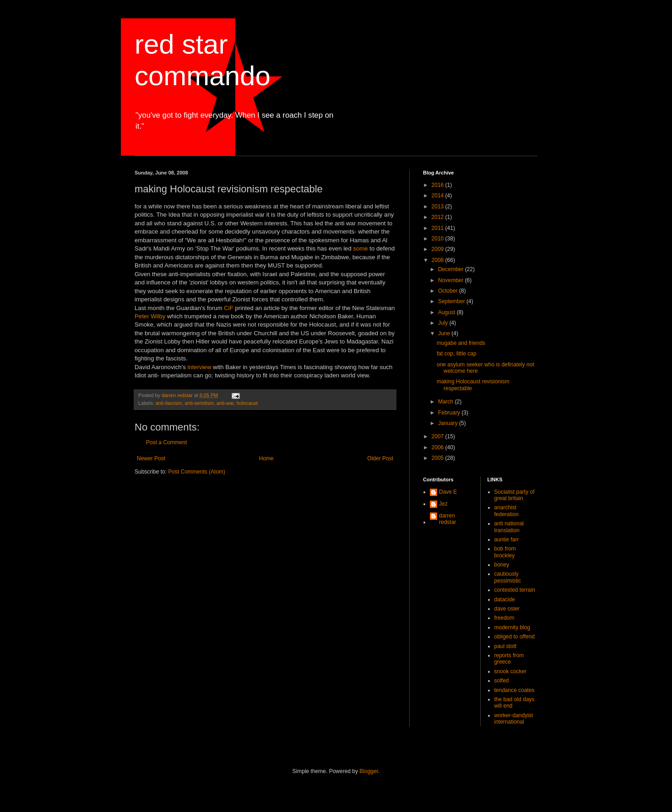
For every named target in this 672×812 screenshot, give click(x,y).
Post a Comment (166, 442)
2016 (439, 185)
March (447, 402)
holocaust (247, 403)
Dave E (448, 492)
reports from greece (509, 659)
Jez (443, 504)
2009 (439, 249)
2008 (439, 260)
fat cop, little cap (457, 354)
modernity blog (512, 627)
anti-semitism (199, 403)
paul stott (506, 646)
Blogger (369, 771)
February (450, 413)
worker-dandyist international (514, 719)
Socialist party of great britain (515, 495)
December (452, 269)
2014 (439, 196)
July (444, 323)
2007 (439, 436)
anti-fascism (169, 403)
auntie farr (507, 540)
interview (199, 367)
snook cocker (511, 671)
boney (502, 565)
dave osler (507, 609)
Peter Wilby (151, 316)
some (360, 248)
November (452, 280)
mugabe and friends (461, 343)
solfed (502, 681)
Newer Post (151, 458)
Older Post (380, 458)
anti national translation (509, 527)
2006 (439, 447)
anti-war (225, 403)
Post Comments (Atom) (197, 472)
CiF (229, 308)
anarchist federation (507, 511)
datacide (505, 599)
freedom (504, 618)
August (447, 312)
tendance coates (515, 690)
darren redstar (447, 519)
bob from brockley (505, 552)
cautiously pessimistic (508, 577)
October (449, 291)
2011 (439, 228)
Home (266, 458)
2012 (439, 217)
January (449, 423)
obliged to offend (515, 637)
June (445, 333)
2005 (439, 458)
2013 (439, 207)
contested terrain (515, 590)
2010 (439, 239)
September (452, 301)
